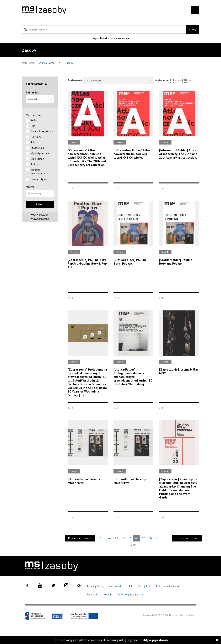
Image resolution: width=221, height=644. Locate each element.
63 (117, 538)
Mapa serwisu (116, 586)
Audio (34, 120)
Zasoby (69, 63)
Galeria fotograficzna (42, 131)
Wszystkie (40, 99)
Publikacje (36, 137)
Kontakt (108, 595)
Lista (187, 81)
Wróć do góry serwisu (130, 595)
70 (164, 538)
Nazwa (30, 187)
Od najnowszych (119, 80)
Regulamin (92, 595)
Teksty (34, 143)
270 (133, 545)
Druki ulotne (37, 159)
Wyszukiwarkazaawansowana (40, 217)
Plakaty (35, 164)
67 (144, 538)
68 (150, 538)
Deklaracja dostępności (169, 586)
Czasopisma (37, 148)
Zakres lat (32, 92)
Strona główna (47, 63)
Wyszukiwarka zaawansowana (110, 38)
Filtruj (40, 205)
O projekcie (144, 586)
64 (123, 538)
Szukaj (192, 29)
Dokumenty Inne (39, 179)
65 (130, 538)
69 (157, 538)
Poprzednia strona (80, 538)
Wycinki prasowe (40, 153)
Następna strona (187, 538)
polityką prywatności (154, 640)
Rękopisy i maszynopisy (38, 172)
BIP (131, 586)
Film (33, 126)
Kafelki (176, 81)
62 (110, 538)
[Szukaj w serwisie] (104, 29)
